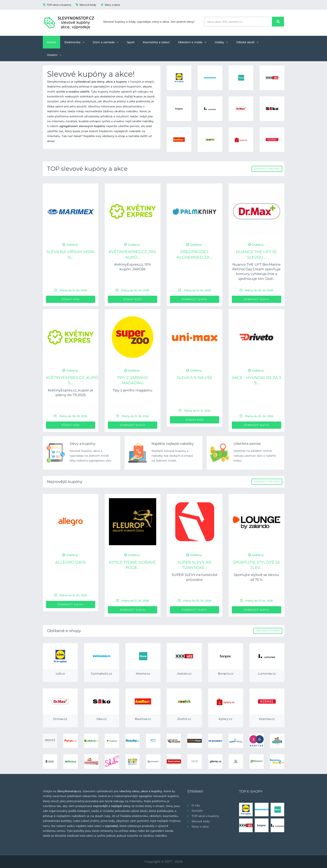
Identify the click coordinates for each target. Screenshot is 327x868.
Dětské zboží (247, 42)
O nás (196, 805)
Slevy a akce (110, 5)
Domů (51, 42)
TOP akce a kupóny (57, 5)
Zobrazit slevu (194, 299)
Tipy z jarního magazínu (132, 390)
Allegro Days (70, 562)
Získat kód (71, 299)
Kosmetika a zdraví (156, 42)
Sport (131, 42)
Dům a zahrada (106, 42)
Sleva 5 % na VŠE (195, 378)
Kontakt (197, 811)
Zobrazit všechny (267, 169)
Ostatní (54, 55)
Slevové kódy (86, 5)
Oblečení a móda (192, 42)
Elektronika (74, 42)
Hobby (221, 42)
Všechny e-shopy (268, 631)
